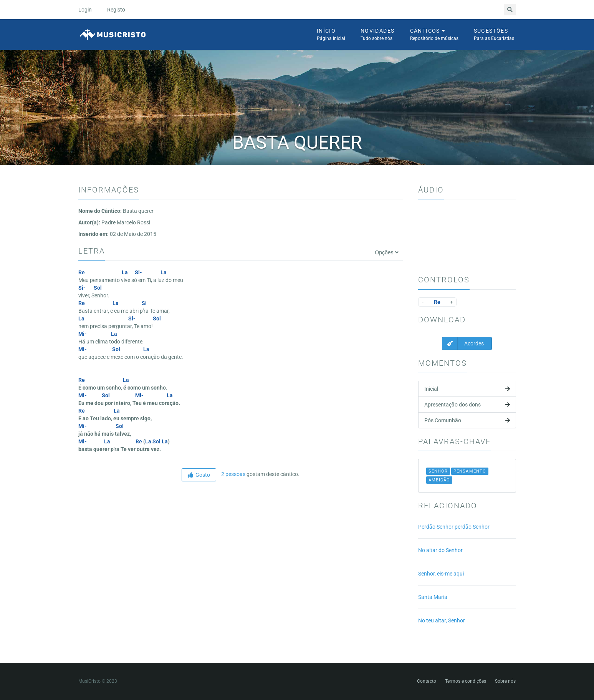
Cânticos (434, 35)
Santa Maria (433, 597)
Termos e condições (466, 681)
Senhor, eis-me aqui (441, 574)
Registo (116, 10)
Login (85, 10)
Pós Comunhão (467, 420)
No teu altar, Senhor (442, 620)
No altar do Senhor (440, 550)
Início (331, 35)
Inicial (467, 389)
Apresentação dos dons (467, 405)
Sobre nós (505, 681)
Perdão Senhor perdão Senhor (454, 527)
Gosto (199, 475)
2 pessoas (233, 474)
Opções (386, 252)
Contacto (427, 681)
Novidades (378, 35)
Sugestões (494, 35)
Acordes (463, 343)
